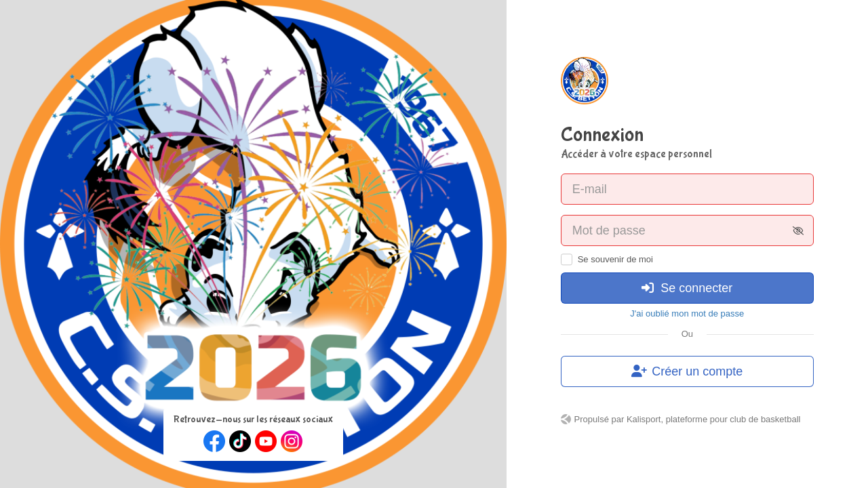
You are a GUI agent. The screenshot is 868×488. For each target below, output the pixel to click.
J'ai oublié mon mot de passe (687, 313)
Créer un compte (687, 371)
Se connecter (687, 288)
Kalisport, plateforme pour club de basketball (714, 419)
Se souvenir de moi (615, 259)
